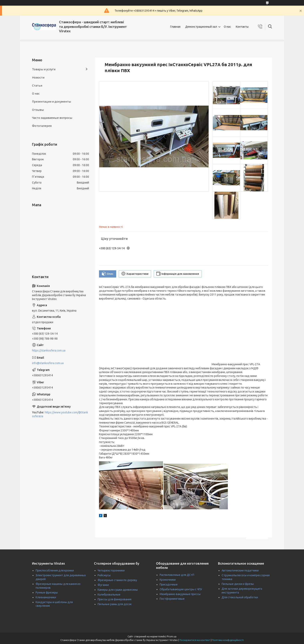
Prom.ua (172, 636)
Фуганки (103, 585)
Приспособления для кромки (55, 570)
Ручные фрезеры (47, 593)
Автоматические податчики (240, 570)
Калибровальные (109, 595)
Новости (38, 77)
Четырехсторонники (111, 570)
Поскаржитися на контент (195, 640)
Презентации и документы (51, 101)
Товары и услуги (44, 69)
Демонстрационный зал (201, 27)
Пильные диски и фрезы (238, 584)
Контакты (242, 27)
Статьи (37, 85)
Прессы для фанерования (114, 599)
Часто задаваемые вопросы (52, 118)
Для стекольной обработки (240, 597)
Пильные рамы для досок (115, 604)
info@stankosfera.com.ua (48, 363)
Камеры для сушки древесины (118, 590)
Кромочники (168, 580)
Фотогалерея (42, 126)
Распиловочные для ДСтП (177, 575)
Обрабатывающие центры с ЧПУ (181, 589)
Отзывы (38, 110)
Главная (175, 27)
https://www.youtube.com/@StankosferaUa (60, 414)
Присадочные (169, 584)
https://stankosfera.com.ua (49, 350)
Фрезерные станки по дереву (117, 580)
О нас (227, 27)
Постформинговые (172, 599)
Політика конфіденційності (228, 640)
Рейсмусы (104, 575)
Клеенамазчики (46, 597)
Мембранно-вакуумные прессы (180, 594)
